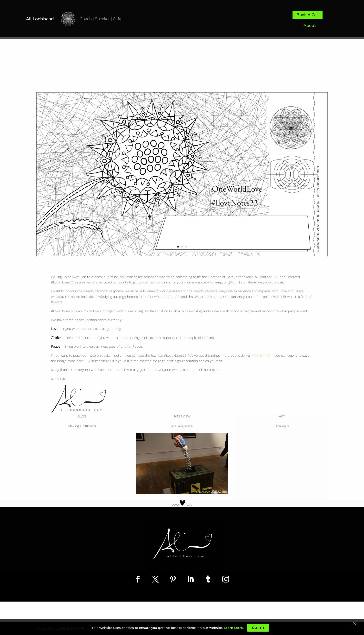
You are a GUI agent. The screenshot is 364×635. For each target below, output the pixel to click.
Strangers (282, 426)
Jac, (276, 277)
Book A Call (308, 15)
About (310, 26)
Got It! (258, 628)
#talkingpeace (182, 426)
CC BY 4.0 (262, 355)
